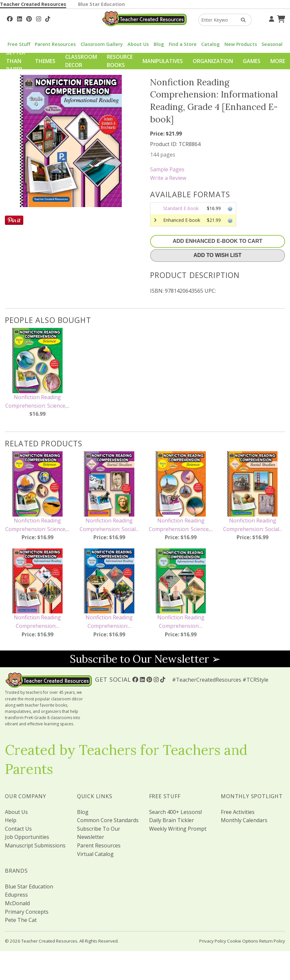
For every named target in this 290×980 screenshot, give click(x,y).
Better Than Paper (16, 61)
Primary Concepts (27, 912)
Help (11, 820)
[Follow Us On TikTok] (48, 18)
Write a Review (168, 178)
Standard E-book (181, 208)
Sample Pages (167, 169)
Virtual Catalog (95, 854)
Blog (159, 44)
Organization (213, 61)
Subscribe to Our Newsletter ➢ (145, 659)
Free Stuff (19, 44)
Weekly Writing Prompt (178, 829)
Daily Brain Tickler (172, 820)
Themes (45, 61)
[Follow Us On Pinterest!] (29, 18)
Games (252, 61)
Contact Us (18, 829)
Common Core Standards (108, 820)
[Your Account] (271, 18)
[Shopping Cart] (280, 18)
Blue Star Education (101, 4)
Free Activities (238, 812)
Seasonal (272, 44)
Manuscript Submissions (35, 845)
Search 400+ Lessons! (175, 812)
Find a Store (183, 44)
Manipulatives (163, 61)
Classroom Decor (81, 61)
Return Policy (272, 941)
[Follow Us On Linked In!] (19, 18)
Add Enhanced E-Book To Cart (217, 241)
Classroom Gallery (102, 44)
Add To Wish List (218, 255)
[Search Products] (241, 20)
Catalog (210, 44)
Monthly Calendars (244, 820)
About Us (138, 44)
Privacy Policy (213, 941)
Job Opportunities (27, 837)
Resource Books (120, 61)
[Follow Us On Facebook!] (10, 18)
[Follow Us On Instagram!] (39, 18)
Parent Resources (55, 44)
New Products (241, 44)
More (278, 61)
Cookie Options (243, 941)
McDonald (17, 903)
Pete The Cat (21, 920)
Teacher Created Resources (33, 4)
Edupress (16, 895)
